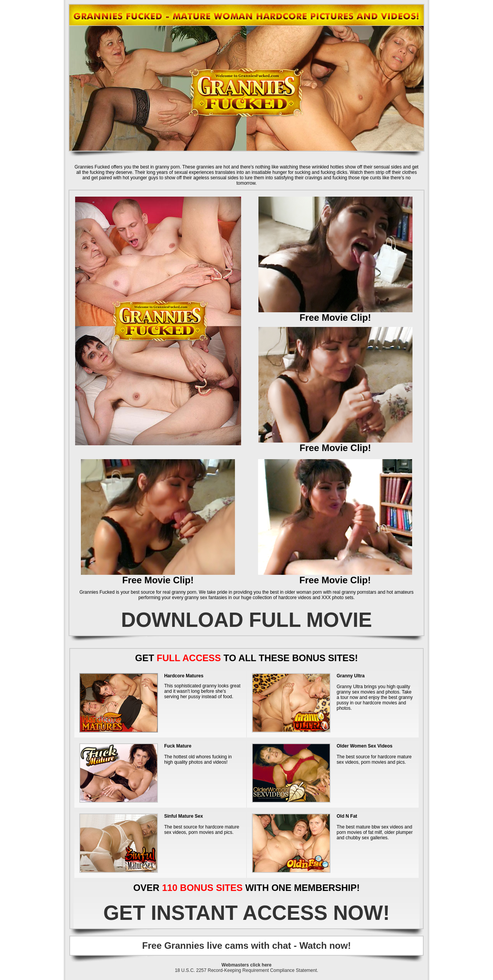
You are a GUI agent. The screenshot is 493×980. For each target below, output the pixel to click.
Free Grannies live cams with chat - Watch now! (246, 945)
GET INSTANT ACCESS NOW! (246, 913)
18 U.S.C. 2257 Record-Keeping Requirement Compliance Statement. (246, 970)
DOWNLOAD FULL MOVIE (246, 620)
